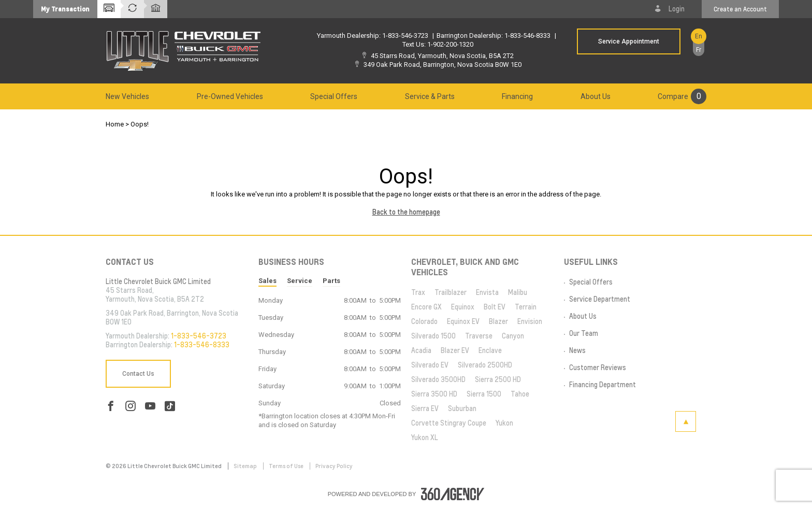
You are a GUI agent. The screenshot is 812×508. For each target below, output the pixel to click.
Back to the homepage (406, 212)
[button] (65, 9)
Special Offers (334, 96)
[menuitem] (127, 96)
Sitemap (246, 466)
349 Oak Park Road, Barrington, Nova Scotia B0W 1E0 (443, 65)
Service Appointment (629, 41)
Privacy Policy (334, 466)
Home (115, 124)
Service (300, 281)
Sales (267, 281)
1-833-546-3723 (405, 36)
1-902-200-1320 (450, 44)
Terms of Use (287, 466)
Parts (331, 281)
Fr (699, 50)
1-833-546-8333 (527, 36)
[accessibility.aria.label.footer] (453, 494)
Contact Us (138, 374)
